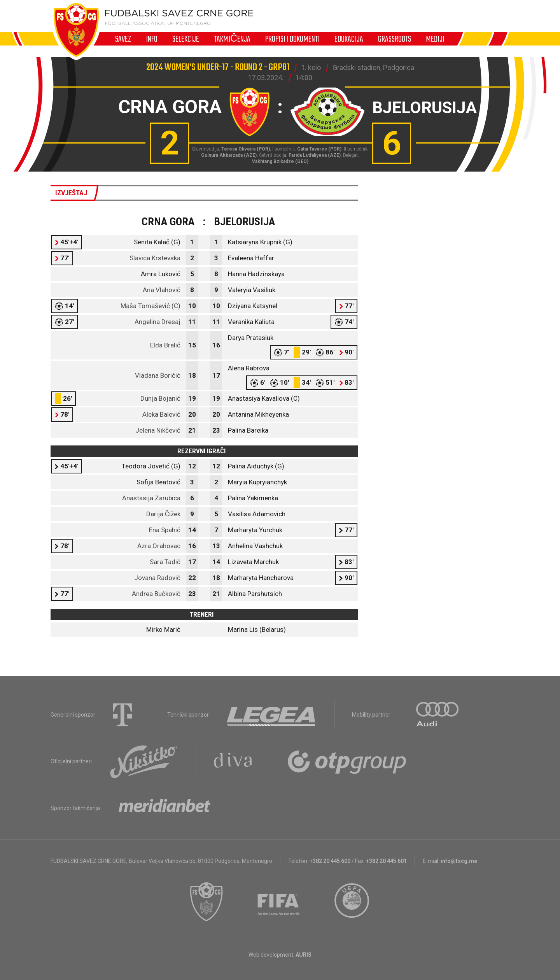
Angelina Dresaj (157, 322)
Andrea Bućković (156, 594)
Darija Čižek (163, 514)
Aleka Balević (161, 414)
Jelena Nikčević (158, 430)
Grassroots (395, 39)
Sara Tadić (165, 562)
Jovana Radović (157, 578)
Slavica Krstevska (155, 258)
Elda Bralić (165, 345)
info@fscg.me (459, 861)
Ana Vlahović (162, 290)
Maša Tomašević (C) (150, 306)
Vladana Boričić (158, 375)
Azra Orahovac (159, 546)
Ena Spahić (165, 530)
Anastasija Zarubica (151, 498)
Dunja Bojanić (160, 398)
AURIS (304, 955)
